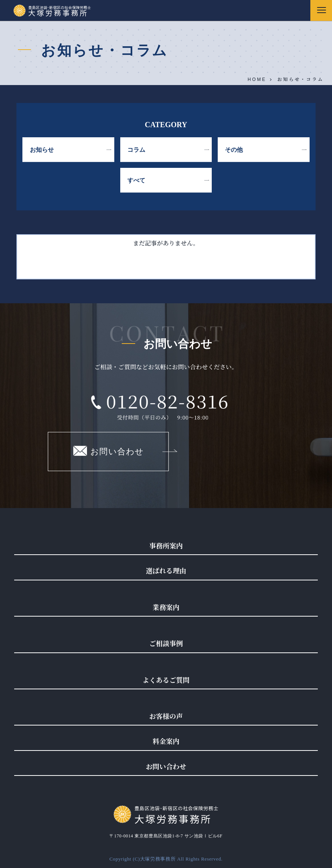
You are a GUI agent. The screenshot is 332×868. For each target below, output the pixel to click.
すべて (136, 180)
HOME (257, 79)
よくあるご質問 (166, 680)
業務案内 (166, 607)
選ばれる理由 (166, 570)
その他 (234, 150)
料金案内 (166, 741)
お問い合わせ (108, 451)
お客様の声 (166, 716)
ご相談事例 (166, 643)
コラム (136, 150)
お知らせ (42, 150)
